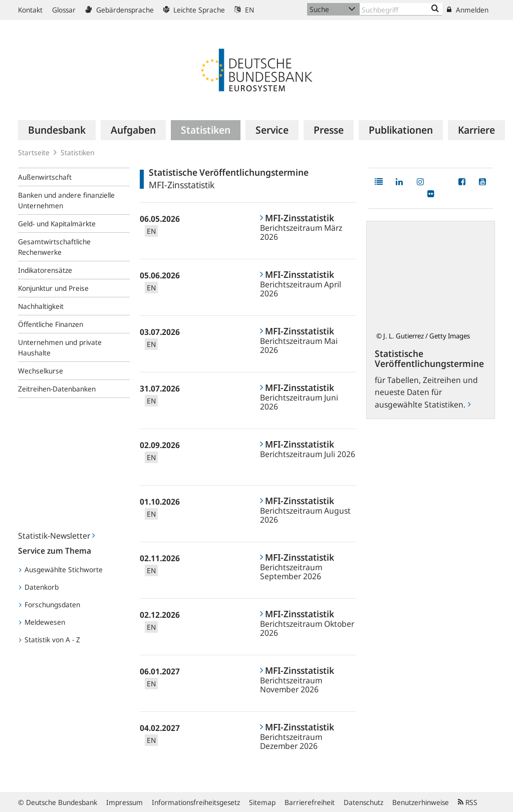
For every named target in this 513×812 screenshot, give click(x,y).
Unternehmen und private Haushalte (60, 347)
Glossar (64, 10)
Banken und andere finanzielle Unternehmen (66, 200)
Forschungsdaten (50, 604)
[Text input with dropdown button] (401, 9)
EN (244, 10)
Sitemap (262, 802)
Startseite (34, 152)
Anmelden (468, 10)
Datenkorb (39, 587)
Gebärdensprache (119, 10)
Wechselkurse (41, 371)
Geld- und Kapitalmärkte (57, 224)
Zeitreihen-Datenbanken (57, 389)
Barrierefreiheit (310, 802)
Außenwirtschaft (45, 177)
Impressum (124, 802)
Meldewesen (42, 622)
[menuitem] (57, 130)
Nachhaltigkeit (41, 306)
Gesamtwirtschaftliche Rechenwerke (54, 247)
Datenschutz (363, 802)
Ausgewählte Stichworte (61, 569)
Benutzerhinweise (421, 802)
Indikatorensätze (45, 270)
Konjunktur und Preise (53, 288)
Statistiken (77, 152)
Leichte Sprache (194, 10)
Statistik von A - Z (50, 640)
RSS (468, 802)
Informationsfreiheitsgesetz (196, 802)
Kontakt (30, 10)
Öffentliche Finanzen (51, 324)
